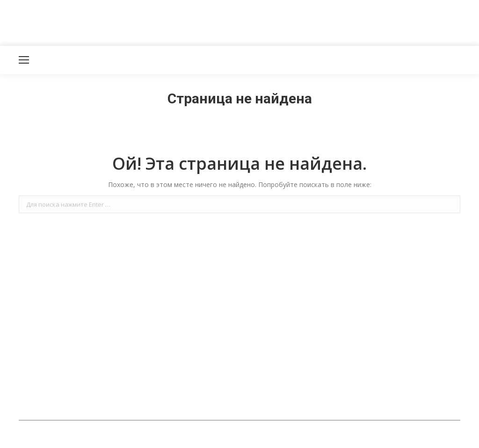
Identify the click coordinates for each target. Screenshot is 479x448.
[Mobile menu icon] (24, 60)
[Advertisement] (170, 21)
